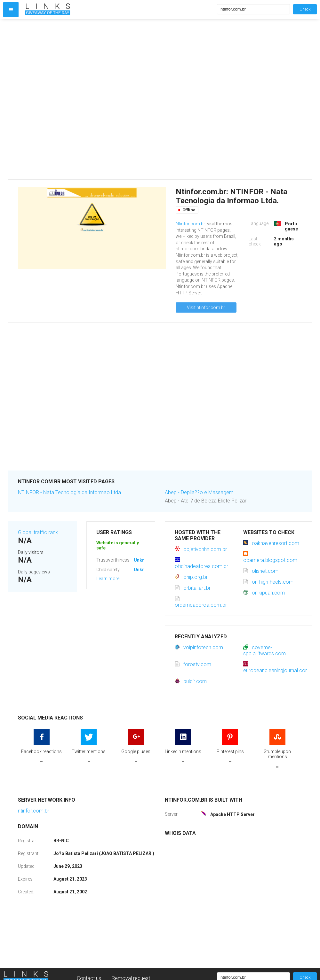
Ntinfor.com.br (190, 224)
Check (305, 9)
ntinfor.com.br (34, 811)
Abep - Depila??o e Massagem (199, 492)
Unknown (144, 560)
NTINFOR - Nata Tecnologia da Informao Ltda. (70, 492)
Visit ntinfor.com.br (206, 307)
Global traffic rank (38, 532)
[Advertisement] (76, 99)
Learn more (108, 579)
